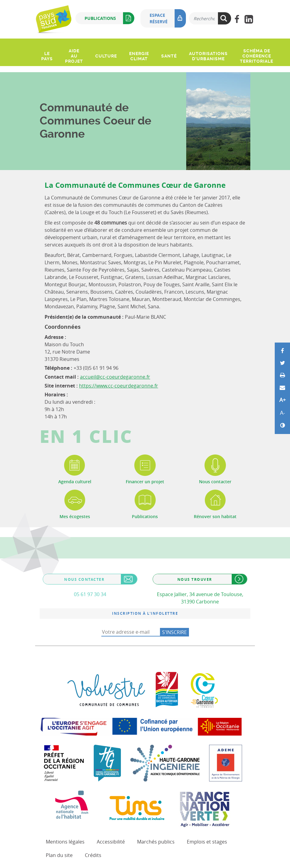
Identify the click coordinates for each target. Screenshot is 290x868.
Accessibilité (111, 842)
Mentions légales (65, 842)
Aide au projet (74, 56)
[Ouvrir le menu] (41, 43)
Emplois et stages (207, 842)
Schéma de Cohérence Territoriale (257, 56)
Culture (106, 56)
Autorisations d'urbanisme (208, 56)
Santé (169, 56)
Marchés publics (156, 842)
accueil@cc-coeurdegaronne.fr (115, 377)
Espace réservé (168, 18)
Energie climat (139, 56)
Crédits (93, 855)
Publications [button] (109, 18)
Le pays (47, 56)
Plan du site (59, 855)
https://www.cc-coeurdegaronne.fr (119, 386)
